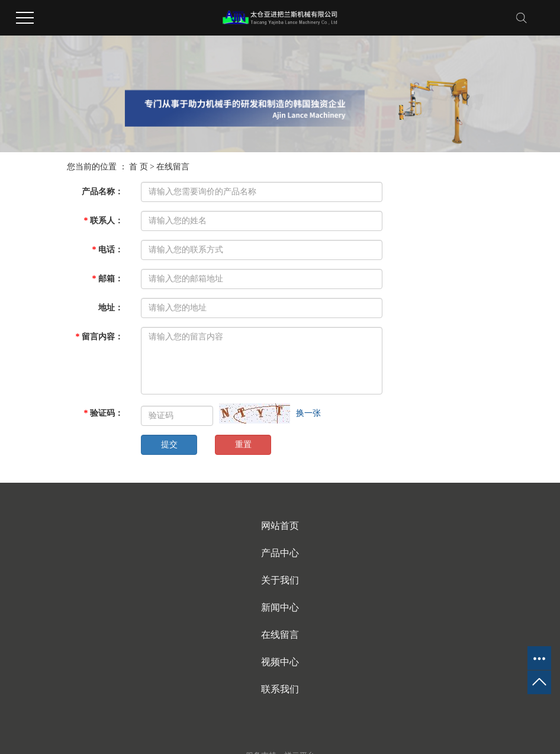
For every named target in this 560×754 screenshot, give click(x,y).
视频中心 (280, 662)
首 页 (139, 167)
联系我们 (280, 689)
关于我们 (280, 580)
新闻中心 (280, 607)
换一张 (308, 413)
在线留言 (280, 635)
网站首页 (280, 526)
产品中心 (280, 553)
